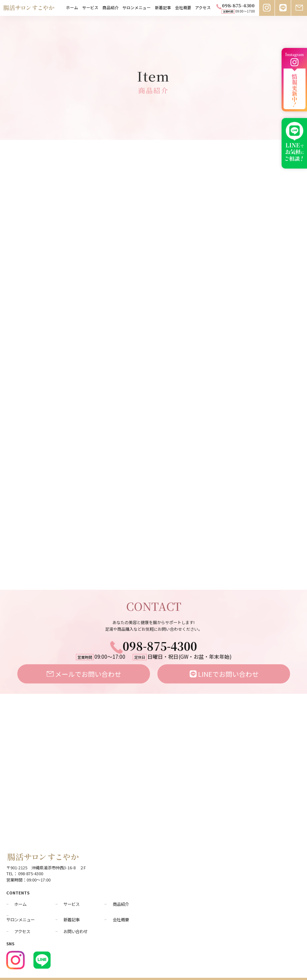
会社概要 (183, 8)
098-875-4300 (154, 633)
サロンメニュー (137, 8)
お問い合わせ (76, 918)
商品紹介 (111, 8)
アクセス (203, 8)
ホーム (72, 8)
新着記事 (163, 8)
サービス (90, 8)
